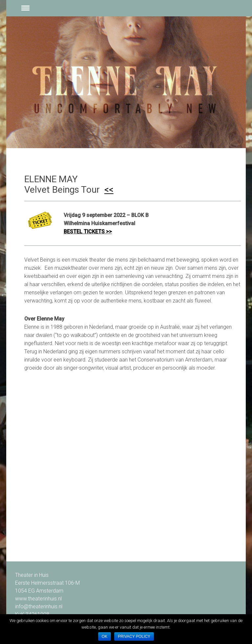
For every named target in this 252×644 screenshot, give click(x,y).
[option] (126, 82)
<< (109, 190)
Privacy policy (134, 636)
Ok (105, 636)
